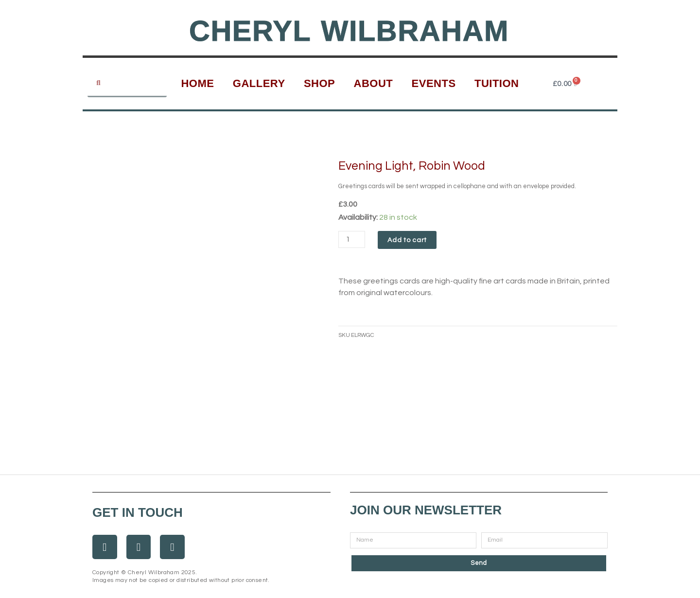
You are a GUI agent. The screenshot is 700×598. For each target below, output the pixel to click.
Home (197, 83)
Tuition (497, 83)
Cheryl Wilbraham (349, 30)
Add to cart (409, 240)
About (374, 83)
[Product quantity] (352, 239)
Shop (319, 83)
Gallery (259, 83)
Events (434, 83)
